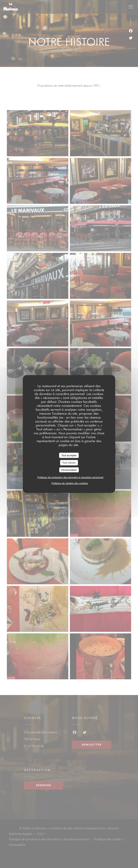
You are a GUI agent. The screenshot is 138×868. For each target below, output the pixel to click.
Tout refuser (69, 463)
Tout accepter (69, 455)
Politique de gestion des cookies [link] (70, 483)
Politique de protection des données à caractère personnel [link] (70, 477)
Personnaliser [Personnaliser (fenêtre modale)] (69, 470)
